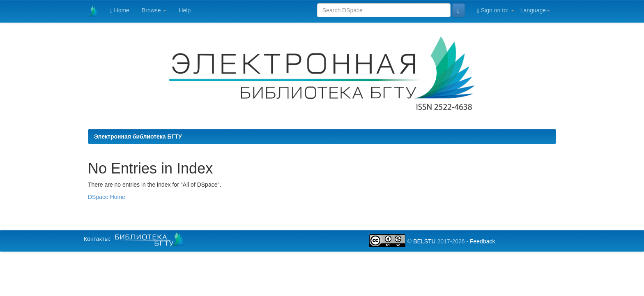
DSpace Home (107, 197)
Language (535, 10)
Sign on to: (496, 10)
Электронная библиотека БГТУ (138, 136)
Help (185, 10)
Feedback (482, 241)
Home (120, 10)
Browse (154, 10)
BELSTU (424, 241)
